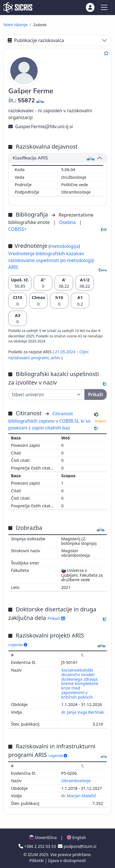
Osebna (68, 222)
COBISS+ (18, 229)
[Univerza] (47, 394)
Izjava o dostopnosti (67, 860)
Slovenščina (43, 837)
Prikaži (56, 618)
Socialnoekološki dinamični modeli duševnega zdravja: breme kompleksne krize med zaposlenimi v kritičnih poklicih (80, 684)
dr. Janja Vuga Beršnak (83, 712)
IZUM (33, 854)
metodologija (64, 246)
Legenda (18, 645)
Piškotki (37, 860)
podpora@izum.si (77, 846)
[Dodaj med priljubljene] (106, 53)
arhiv (56, 358)
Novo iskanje (15, 25)
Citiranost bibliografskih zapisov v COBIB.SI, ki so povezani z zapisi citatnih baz (49, 421)
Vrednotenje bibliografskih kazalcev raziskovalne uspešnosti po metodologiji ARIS (51, 260)
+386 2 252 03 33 (38, 846)
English (76, 837)
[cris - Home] (18, 7)
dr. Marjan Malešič (79, 796)
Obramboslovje (77, 781)
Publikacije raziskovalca (36, 40)
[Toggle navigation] (104, 8)
